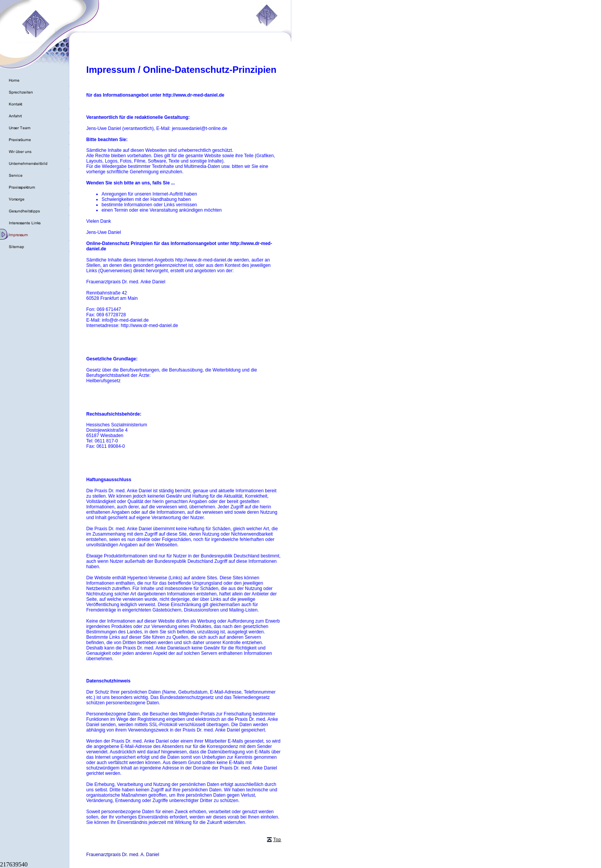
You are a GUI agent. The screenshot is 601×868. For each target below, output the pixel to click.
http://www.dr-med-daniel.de (204, 260)
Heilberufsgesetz (103, 381)
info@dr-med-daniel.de (125, 320)
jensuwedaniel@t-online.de (199, 128)
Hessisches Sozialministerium (117, 425)
